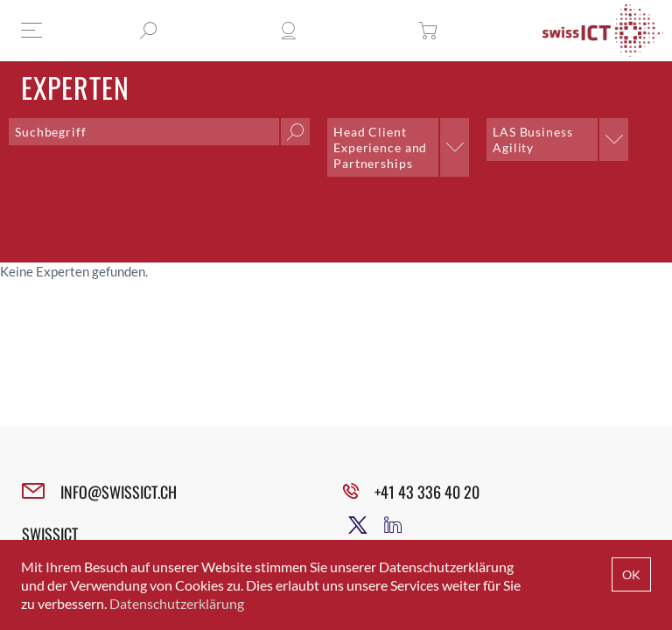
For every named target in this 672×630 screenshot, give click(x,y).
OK (631, 574)
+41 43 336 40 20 (427, 492)
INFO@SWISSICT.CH (119, 492)
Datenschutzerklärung (177, 603)
